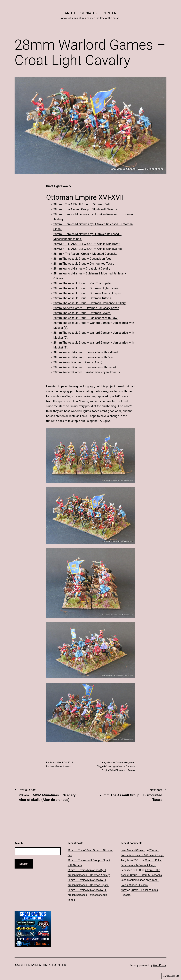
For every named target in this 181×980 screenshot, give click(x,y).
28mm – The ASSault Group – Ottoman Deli (82, 204)
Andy (124, 890)
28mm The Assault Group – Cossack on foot (82, 259)
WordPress (159, 965)
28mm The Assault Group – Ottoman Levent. (82, 313)
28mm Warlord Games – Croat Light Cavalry (82, 269)
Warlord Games (127, 770)
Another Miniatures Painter (90, 13)
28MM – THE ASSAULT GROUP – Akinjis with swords (88, 249)
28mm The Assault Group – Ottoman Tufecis (82, 298)
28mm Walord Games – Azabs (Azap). (78, 362)
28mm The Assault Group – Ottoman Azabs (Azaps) (87, 293)
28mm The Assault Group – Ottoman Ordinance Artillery (89, 303)
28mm (119, 763)
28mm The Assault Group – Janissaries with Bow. (86, 318)
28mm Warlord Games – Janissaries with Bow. (84, 357)
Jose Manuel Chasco (60, 766)
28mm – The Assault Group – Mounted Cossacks (85, 254)
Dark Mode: (171, 976)
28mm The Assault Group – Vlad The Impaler (82, 283)
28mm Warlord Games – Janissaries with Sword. (85, 367)
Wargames (129, 763)
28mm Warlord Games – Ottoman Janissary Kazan (86, 308)
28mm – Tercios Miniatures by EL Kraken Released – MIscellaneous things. (87, 895)
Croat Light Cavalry (115, 766)
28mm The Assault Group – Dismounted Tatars (84, 264)
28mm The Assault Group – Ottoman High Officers (86, 288)
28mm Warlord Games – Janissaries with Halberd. (86, 352)
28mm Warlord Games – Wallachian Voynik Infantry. (87, 372)
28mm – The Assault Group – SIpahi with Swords (85, 209)
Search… (20, 843)
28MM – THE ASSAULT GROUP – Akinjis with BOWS (87, 244)
